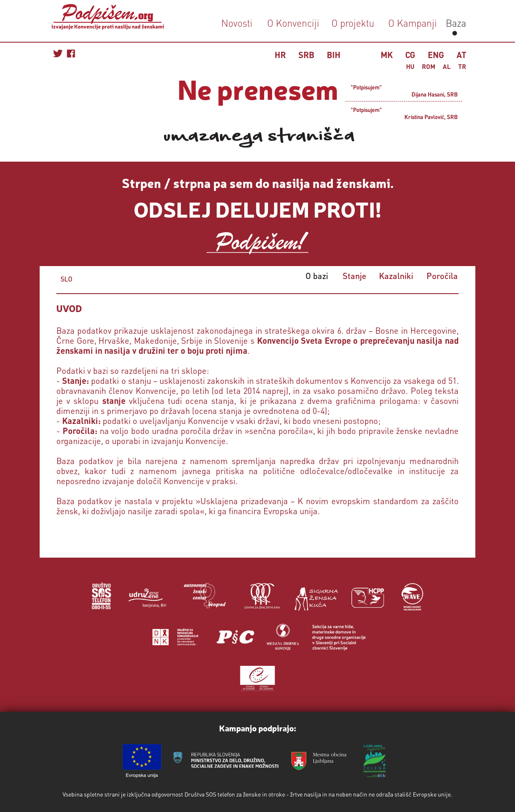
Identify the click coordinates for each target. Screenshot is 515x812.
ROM (429, 66)
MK (387, 55)
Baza (455, 23)
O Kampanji (413, 23)
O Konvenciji (293, 23)
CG (410, 55)
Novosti (237, 23)
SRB (306, 55)
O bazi (317, 276)
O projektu (353, 23)
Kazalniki (396, 276)
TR (462, 66)
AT (461, 55)
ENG (436, 55)
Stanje (355, 276)
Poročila (442, 276)
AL (447, 66)
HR (280, 55)
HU (410, 66)
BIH (334, 55)
